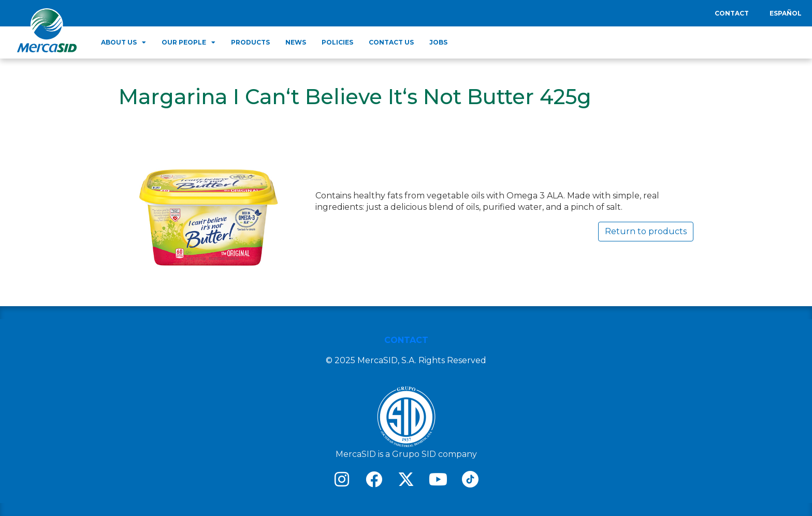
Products (250, 42)
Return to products (646, 231)
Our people (189, 42)
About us (124, 42)
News (296, 42)
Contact (732, 13)
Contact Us (391, 42)
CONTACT (406, 340)
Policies (337, 42)
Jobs (438, 42)
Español (786, 13)
